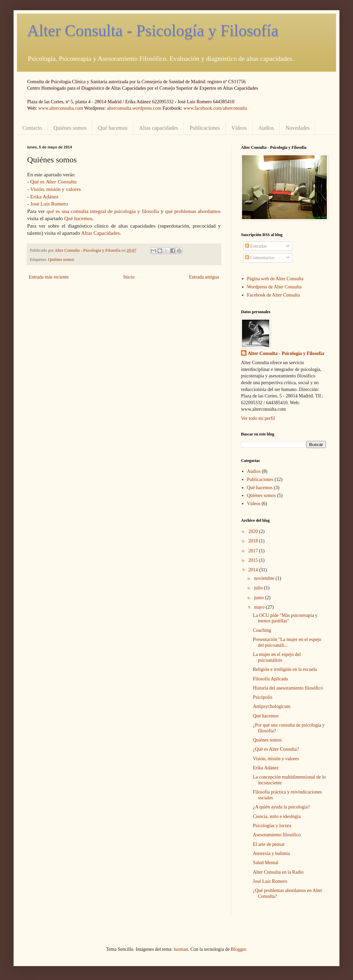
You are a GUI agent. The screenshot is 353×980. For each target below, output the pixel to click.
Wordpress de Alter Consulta (274, 287)
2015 (254, 560)
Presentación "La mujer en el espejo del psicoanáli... (287, 642)
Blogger (238, 949)
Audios (266, 128)
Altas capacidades (159, 128)
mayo (260, 607)
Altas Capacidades (100, 233)
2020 (254, 531)
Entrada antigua (204, 277)
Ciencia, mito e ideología (277, 816)
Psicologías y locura (272, 826)
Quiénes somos (70, 128)
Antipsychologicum (272, 706)
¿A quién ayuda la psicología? (281, 807)
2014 (254, 570)
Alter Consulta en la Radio (278, 872)
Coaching (262, 630)
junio (259, 598)
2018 (254, 541)
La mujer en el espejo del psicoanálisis (277, 657)
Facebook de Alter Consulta (274, 295)
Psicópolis (263, 697)
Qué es (53, 182)
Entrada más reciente (49, 277)
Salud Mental (266, 863)
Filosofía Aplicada (270, 679)
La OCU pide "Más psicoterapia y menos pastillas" (285, 618)
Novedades (298, 128)
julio (259, 588)
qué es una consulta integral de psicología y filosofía (103, 211)
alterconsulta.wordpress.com (134, 108)
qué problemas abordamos (193, 211)
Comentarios (260, 258)
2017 (254, 551)
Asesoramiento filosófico (277, 835)
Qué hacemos (113, 128)
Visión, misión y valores (56, 189)
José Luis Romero (49, 204)
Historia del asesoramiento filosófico (288, 688)
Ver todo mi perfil (258, 418)
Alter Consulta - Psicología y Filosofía (153, 30)
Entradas (256, 246)
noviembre (265, 578)
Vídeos (239, 128)
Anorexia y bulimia (271, 853)
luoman (181, 949)
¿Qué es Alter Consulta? (276, 749)
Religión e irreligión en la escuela (285, 669)
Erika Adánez (44, 197)
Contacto (32, 128)
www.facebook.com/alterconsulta (215, 108)
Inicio (129, 277)
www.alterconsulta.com (61, 108)
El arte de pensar (269, 844)
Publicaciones (205, 128)
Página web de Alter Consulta (275, 279)
